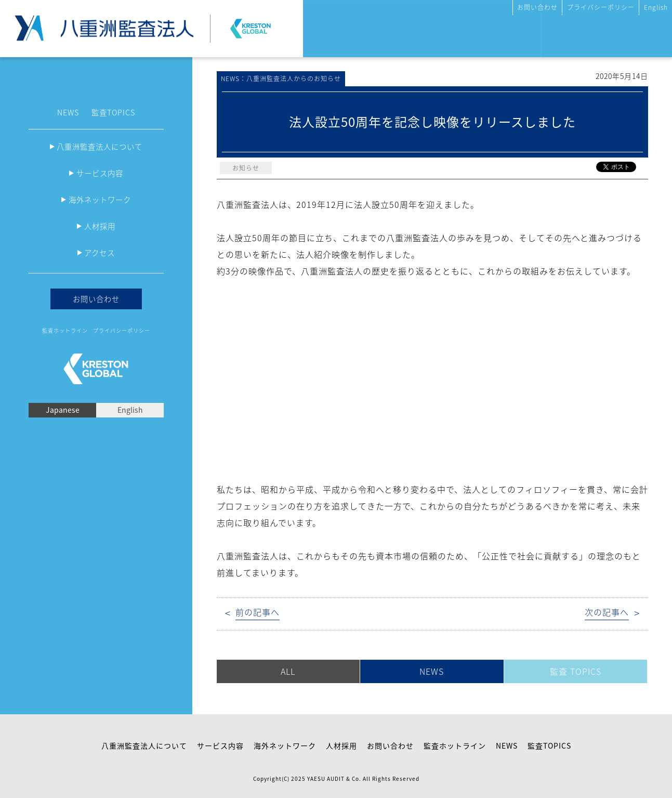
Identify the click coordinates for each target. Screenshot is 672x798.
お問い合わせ (537, 7)
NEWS (68, 112)
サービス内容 (100, 173)
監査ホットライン (65, 330)
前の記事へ (258, 612)
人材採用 (100, 226)
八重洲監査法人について (100, 147)
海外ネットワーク (100, 200)
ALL (288, 671)
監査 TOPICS (576, 671)
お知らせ (246, 168)
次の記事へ (607, 612)
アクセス (100, 253)
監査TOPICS (113, 112)
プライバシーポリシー (601, 7)
